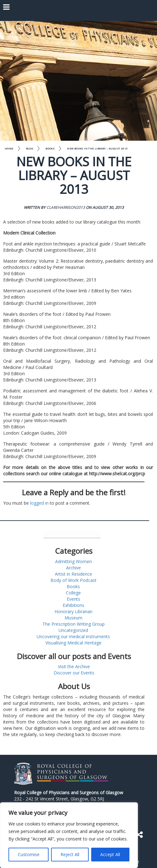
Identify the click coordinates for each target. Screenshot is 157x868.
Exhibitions (73, 605)
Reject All (70, 854)
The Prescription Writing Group (73, 624)
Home (9, 148)
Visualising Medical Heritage (73, 643)
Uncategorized (73, 630)
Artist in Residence (73, 574)
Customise (29, 854)
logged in (39, 503)
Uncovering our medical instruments (73, 636)
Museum (73, 618)
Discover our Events (74, 673)
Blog (30, 148)
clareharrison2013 (66, 207)
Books (50, 148)
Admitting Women (73, 561)
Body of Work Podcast (73, 580)
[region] (69, 835)
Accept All (110, 854)
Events (73, 599)
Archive (73, 568)
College (73, 593)
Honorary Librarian (73, 611)
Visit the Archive (74, 666)
